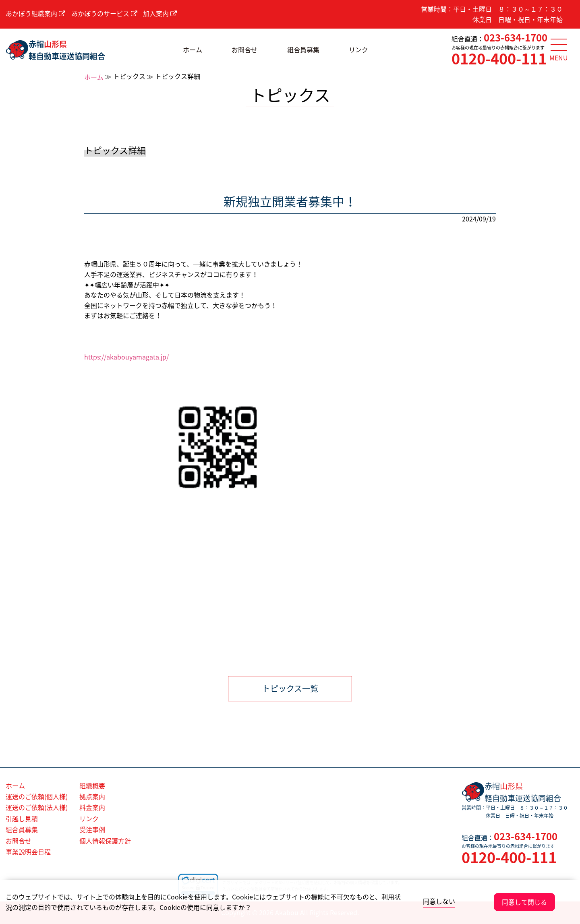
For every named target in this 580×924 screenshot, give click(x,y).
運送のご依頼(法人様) (37, 807)
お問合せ (244, 50)
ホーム (193, 50)
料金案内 (92, 807)
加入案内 (160, 13)
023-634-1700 (516, 37)
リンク (358, 50)
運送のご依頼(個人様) (37, 796)
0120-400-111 (499, 58)
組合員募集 (303, 50)
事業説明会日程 (28, 852)
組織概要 (92, 786)
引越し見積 (22, 819)
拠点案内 (92, 796)
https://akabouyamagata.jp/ (126, 357)
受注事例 (92, 829)
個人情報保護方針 (105, 841)
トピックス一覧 (290, 688)
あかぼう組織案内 (35, 13)
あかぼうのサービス (104, 13)
